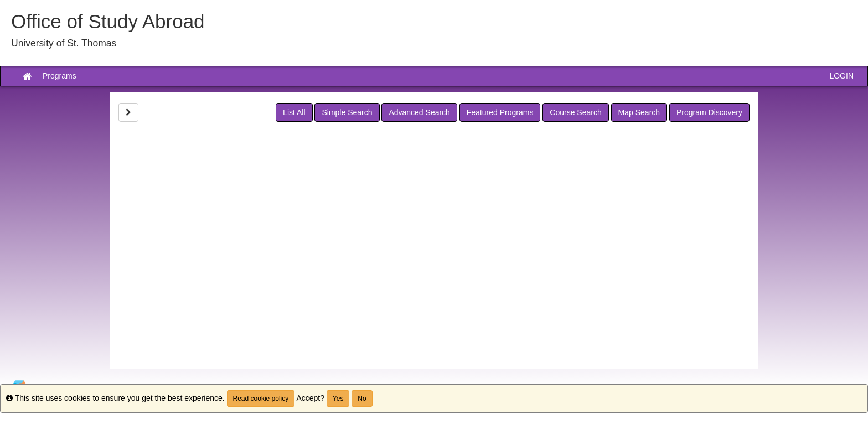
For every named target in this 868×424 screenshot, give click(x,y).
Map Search (639, 112)
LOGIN (841, 76)
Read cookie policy (261, 399)
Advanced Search (419, 112)
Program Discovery (709, 112)
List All (294, 112)
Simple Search (347, 112)
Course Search (575, 112)
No (362, 399)
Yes (338, 399)
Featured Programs (500, 112)
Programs (60, 76)
